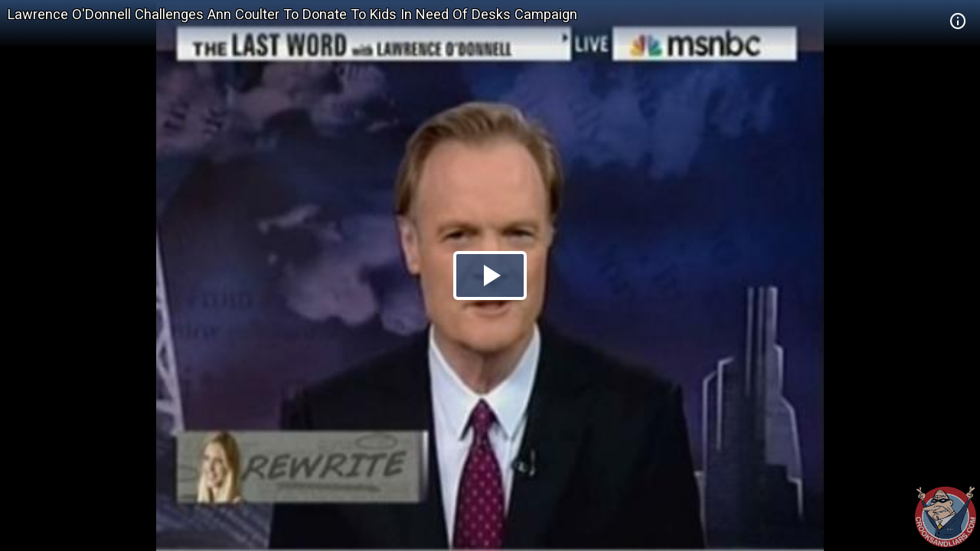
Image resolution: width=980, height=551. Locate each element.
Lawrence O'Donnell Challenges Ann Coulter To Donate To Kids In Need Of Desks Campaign (292, 14)
